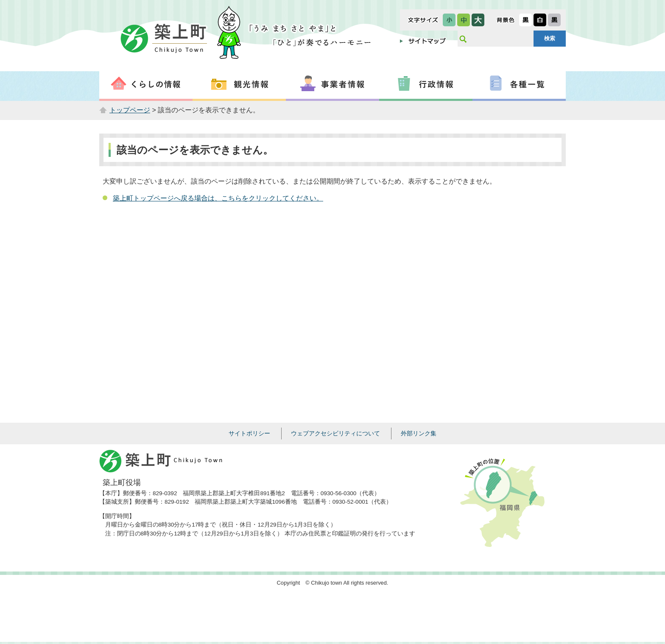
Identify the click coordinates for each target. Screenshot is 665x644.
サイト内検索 (463, 39)
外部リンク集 (419, 433)
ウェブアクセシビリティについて (335, 433)
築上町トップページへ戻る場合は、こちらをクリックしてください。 (218, 198)
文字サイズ (423, 20)
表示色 (506, 20)
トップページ (130, 110)
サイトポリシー (249, 433)
